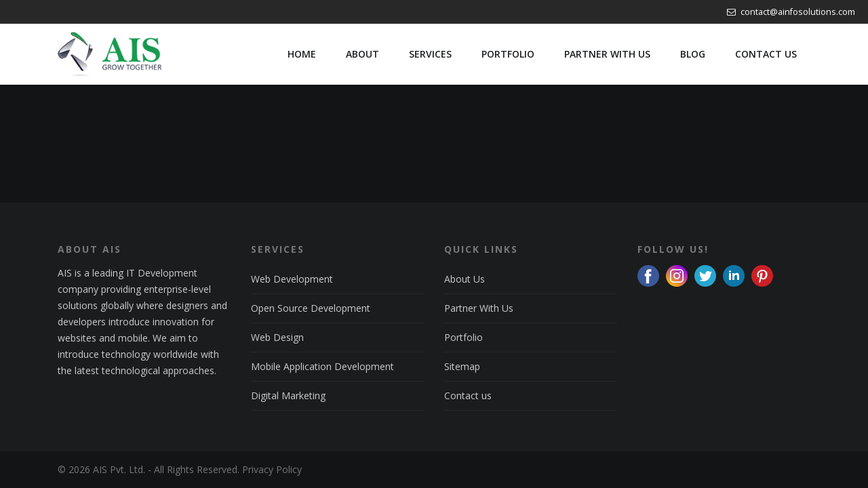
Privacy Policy (272, 469)
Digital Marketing (288, 395)
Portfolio (463, 337)
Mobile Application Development (322, 366)
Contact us (468, 395)
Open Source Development (311, 308)
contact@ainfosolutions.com (791, 12)
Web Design (277, 337)
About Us (465, 279)
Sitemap (462, 366)
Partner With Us (479, 308)
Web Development (292, 279)
